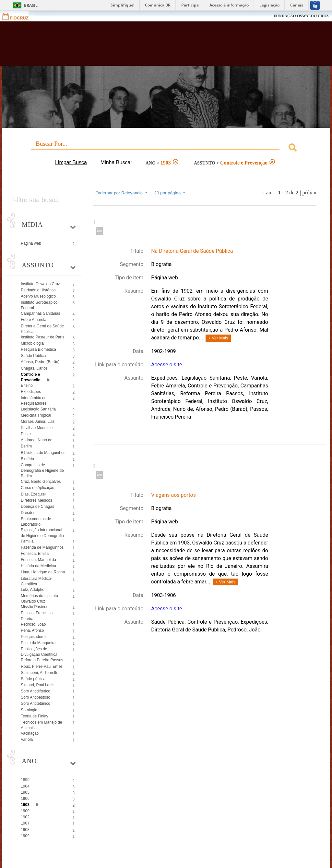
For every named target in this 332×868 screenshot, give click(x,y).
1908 (25, 830)
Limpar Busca (71, 162)
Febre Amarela (34, 320)
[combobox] (166, 148)
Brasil (31, 5)
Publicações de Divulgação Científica (39, 652)
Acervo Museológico (38, 296)
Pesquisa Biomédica (38, 349)
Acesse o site (166, 365)
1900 (25, 811)
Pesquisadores (34, 637)
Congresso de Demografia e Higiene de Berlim (42, 471)
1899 (25, 780)
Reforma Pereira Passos (42, 660)
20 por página (170, 193)
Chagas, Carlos (34, 368)
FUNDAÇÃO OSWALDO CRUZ (301, 16)
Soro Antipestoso (36, 697)
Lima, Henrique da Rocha (43, 572)
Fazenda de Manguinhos (42, 547)
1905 (25, 792)
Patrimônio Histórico (38, 290)
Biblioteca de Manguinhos (43, 453)
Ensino (27, 385)
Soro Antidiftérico (36, 691)
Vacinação (30, 733)
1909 (25, 836)
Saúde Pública (33, 356)
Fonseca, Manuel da (38, 560)
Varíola (27, 740)
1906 (25, 799)
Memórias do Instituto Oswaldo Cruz (39, 599)
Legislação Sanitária (38, 409)
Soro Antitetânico (36, 703)
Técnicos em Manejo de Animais (41, 725)
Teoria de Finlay (35, 716)
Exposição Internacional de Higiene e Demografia (42, 533)
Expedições (31, 392)
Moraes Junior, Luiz (38, 422)
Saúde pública (33, 679)
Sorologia (29, 710)
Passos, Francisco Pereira (37, 616)
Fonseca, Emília (35, 554)
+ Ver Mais (218, 338)
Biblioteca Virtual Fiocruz (142, 46)
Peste (26, 434)
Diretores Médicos (36, 500)
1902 (25, 817)
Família (27, 541)
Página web (31, 243)
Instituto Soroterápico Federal (39, 305)
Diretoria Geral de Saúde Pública (42, 329)
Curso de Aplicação (37, 488)
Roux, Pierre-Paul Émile (41, 666)
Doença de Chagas (37, 507)
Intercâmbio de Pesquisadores (34, 401)
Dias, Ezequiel (33, 494)
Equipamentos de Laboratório (36, 522)
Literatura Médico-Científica (36, 581)
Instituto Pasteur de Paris (42, 337)
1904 (25, 786)
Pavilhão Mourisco (37, 428)
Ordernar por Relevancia (122, 193)
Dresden (28, 513)
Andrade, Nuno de (36, 440)
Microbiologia (32, 343)
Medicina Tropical (36, 415)
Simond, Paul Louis (37, 685)
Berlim (26, 446)
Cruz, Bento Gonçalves (41, 482)
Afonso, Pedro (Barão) (40, 362)
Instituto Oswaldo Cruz (40, 284)
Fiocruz (19, 16)
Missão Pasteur (34, 607)
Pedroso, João (33, 624)
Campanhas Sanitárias (40, 313)
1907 (25, 823)
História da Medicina (38, 566)
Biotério (27, 459)
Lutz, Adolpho (33, 590)
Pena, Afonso (32, 630)
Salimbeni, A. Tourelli (39, 673)
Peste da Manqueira (38, 643)
